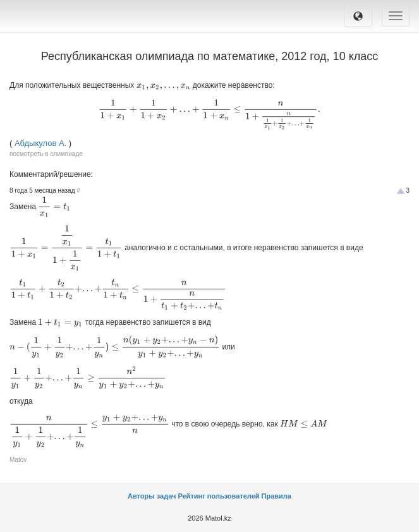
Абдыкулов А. (40, 143)
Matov (18, 460)
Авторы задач (153, 496)
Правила (276, 496)
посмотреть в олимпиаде (46, 154)
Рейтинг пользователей (218, 496)
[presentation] (164, 87)
